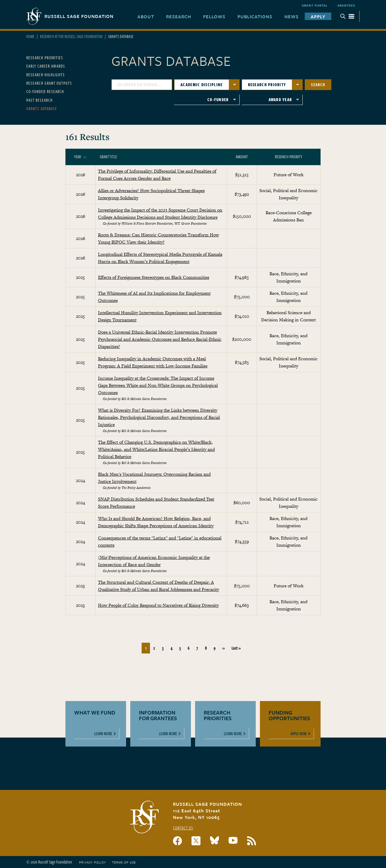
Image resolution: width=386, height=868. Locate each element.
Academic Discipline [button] (202, 85)
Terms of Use (124, 862)
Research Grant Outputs (49, 83)
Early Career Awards (46, 66)
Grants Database (42, 108)
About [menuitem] (146, 16)
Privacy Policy (93, 862)
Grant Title (108, 157)
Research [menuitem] (179, 16)
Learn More (103, 734)
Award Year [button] (280, 99)
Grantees (346, 5)
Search (318, 85)
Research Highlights (46, 75)
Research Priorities (45, 58)
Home (30, 36)
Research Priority (289, 157)
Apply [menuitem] (318, 16)
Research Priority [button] (267, 85)
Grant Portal (315, 5)
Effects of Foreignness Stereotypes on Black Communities (154, 277)
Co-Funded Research (45, 91)
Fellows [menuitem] (214, 16)
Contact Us (183, 828)
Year (80, 157)
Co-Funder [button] (218, 99)
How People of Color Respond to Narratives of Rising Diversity (158, 605)
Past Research (39, 100)
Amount (242, 157)
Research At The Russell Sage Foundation (71, 36)
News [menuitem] (292, 16)
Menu (347, 16)
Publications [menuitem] (255, 16)
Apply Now (299, 734)
